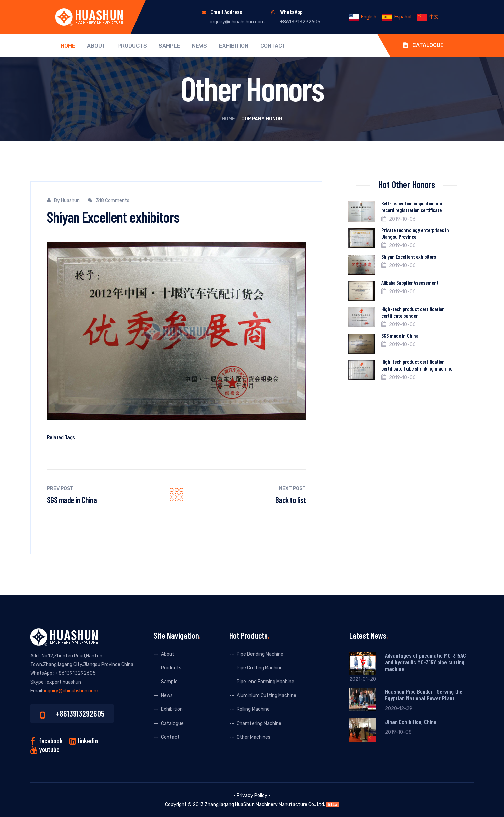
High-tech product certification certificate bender (413, 312)
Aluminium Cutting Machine (266, 695)
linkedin (88, 741)
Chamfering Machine (259, 723)
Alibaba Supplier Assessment (410, 283)
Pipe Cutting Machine (260, 668)
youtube (49, 749)
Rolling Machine (253, 709)
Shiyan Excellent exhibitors (409, 256)
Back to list (290, 500)
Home (68, 46)
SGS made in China (72, 500)
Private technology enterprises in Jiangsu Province (415, 233)
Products (132, 46)
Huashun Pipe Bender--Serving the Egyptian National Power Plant (424, 695)
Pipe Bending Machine (260, 654)
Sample (169, 46)
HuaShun (245, 804)
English (363, 17)
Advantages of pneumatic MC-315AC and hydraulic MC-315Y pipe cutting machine (425, 662)
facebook (51, 741)
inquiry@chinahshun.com (238, 22)
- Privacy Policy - (252, 796)
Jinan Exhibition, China (411, 722)
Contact (273, 46)
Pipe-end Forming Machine (265, 682)
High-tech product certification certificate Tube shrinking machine (417, 365)
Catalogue (424, 45)
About (96, 46)
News (200, 46)
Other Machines (254, 737)
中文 (428, 17)
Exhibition (234, 46)
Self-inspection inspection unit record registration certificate (413, 207)
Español (397, 17)
